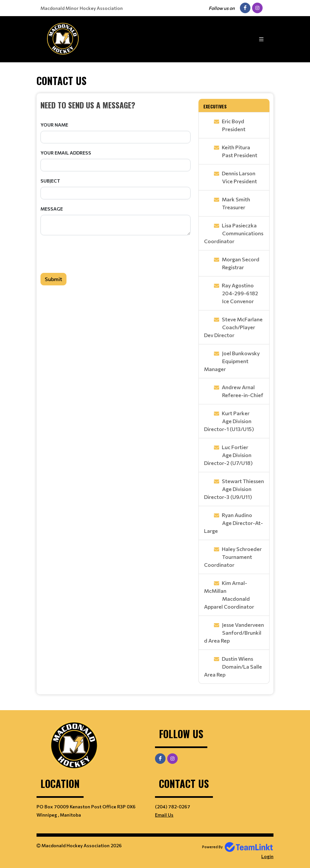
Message (52, 209)
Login (267, 856)
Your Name (54, 125)
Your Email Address (66, 153)
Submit (53, 279)
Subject (50, 181)
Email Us (164, 815)
